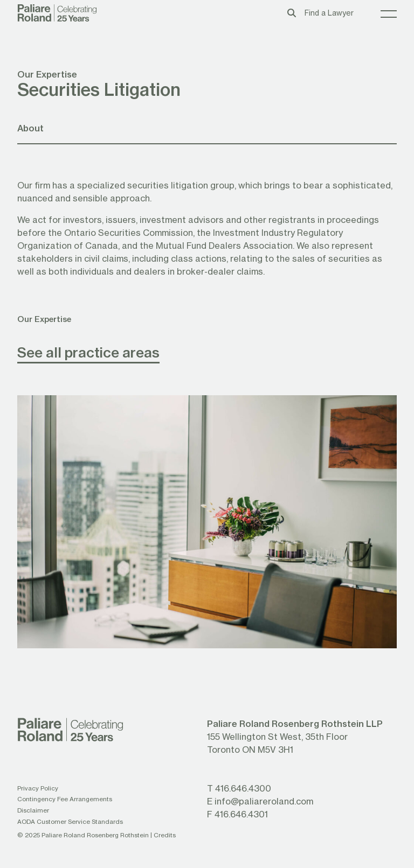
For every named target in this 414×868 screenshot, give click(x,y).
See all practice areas (88, 352)
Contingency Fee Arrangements (65, 799)
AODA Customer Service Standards (70, 821)
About (30, 128)
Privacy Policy (38, 788)
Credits (165, 835)
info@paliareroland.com (264, 801)
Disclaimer (33, 810)
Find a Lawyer (329, 13)
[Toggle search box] (292, 13)
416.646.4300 (243, 788)
